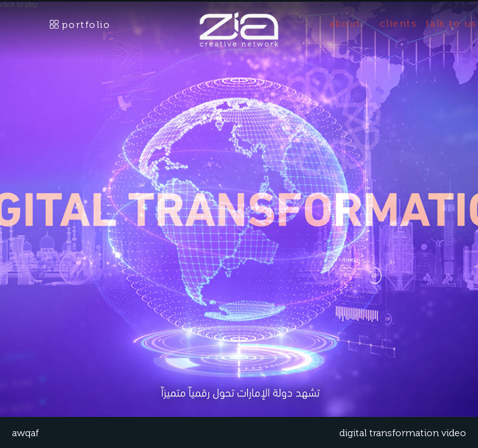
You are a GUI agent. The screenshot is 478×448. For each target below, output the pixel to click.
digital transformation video (403, 433)
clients (399, 23)
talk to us (452, 23)
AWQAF (25, 433)
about (345, 23)
